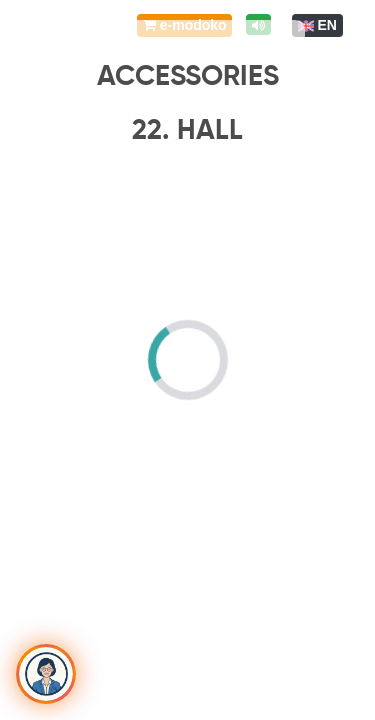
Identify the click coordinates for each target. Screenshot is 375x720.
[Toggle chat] (46, 674)
